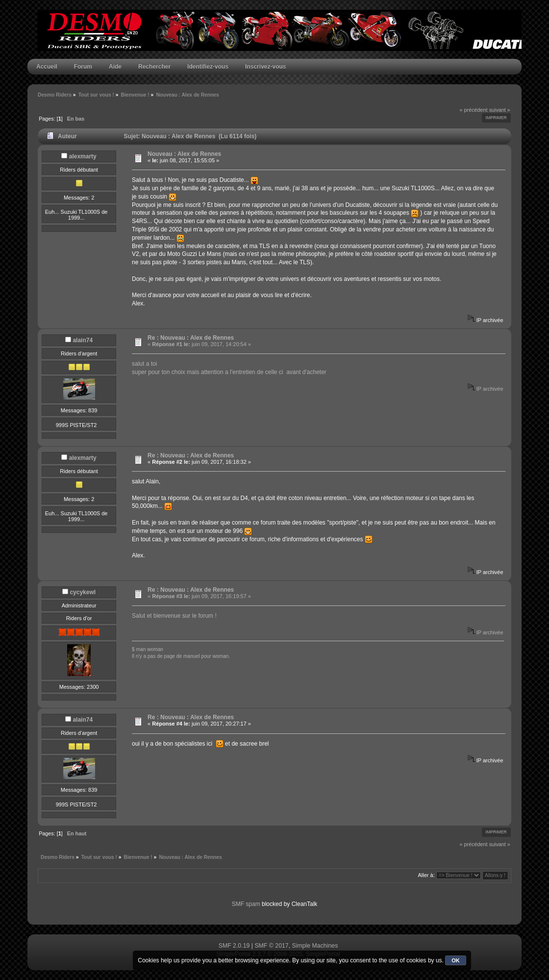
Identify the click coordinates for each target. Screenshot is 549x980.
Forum (83, 67)
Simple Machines (315, 946)
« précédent (474, 110)
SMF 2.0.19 (234, 946)
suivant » (500, 110)
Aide (115, 67)
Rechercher (154, 67)
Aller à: (426, 875)
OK (456, 960)
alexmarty (83, 156)
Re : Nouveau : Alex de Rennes (191, 338)
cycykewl (83, 592)
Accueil (47, 67)
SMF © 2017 (271, 946)
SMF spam (246, 904)
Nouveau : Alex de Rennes (184, 154)
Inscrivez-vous (265, 67)
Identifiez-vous (208, 67)
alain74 (83, 340)
